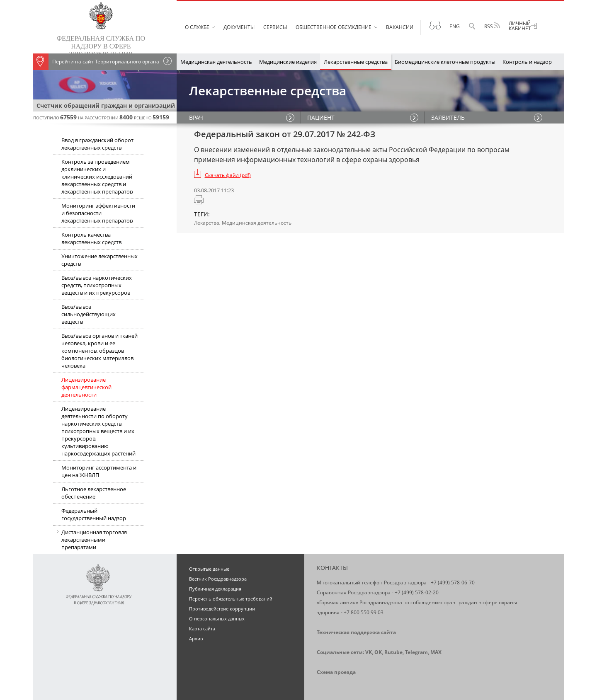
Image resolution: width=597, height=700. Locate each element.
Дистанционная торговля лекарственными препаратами (90, 540)
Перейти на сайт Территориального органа (96, 62)
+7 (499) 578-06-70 (453, 583)
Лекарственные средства (356, 62)
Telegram (416, 652)
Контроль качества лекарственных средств (91, 238)
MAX (436, 652)
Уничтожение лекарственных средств (99, 260)
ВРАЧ (196, 117)
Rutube (393, 652)
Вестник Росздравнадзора (218, 579)
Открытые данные (209, 569)
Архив (196, 638)
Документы (239, 27)
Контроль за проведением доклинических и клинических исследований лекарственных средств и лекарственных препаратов (97, 177)
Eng (455, 26)
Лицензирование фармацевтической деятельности (86, 387)
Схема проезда (336, 672)
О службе (197, 27)
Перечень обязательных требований (231, 599)
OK (378, 652)
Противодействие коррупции (222, 609)
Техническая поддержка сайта (356, 632)
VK (369, 652)
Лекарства (207, 223)
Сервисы (275, 27)
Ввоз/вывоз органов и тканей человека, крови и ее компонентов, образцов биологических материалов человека (99, 351)
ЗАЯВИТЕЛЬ (448, 117)
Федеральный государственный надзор (94, 514)
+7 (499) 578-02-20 (417, 592)
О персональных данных (217, 619)
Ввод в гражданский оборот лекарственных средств (97, 144)
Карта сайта (202, 629)
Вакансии (400, 27)
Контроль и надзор (527, 62)
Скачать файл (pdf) (228, 175)
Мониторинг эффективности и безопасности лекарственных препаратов (98, 213)
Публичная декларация (215, 589)
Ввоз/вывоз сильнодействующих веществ (89, 314)
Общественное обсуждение (334, 27)
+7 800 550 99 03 (364, 612)
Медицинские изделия (288, 62)
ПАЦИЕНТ (321, 117)
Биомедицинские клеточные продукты (445, 62)
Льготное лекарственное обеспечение (94, 493)
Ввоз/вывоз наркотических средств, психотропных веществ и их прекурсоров (97, 285)
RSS (492, 26)
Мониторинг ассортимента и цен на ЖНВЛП (99, 471)
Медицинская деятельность (216, 62)
